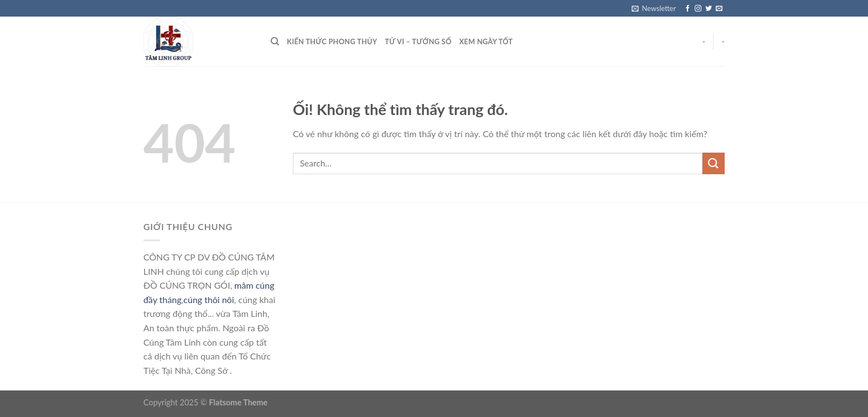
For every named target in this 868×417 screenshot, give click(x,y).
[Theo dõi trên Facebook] (688, 9)
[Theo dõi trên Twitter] (709, 9)
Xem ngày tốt (486, 41)
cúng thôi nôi (208, 299)
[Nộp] (714, 163)
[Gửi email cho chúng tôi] (719, 9)
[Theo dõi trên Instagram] (698, 9)
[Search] (275, 41)
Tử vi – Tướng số (418, 41)
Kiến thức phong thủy (332, 41)
